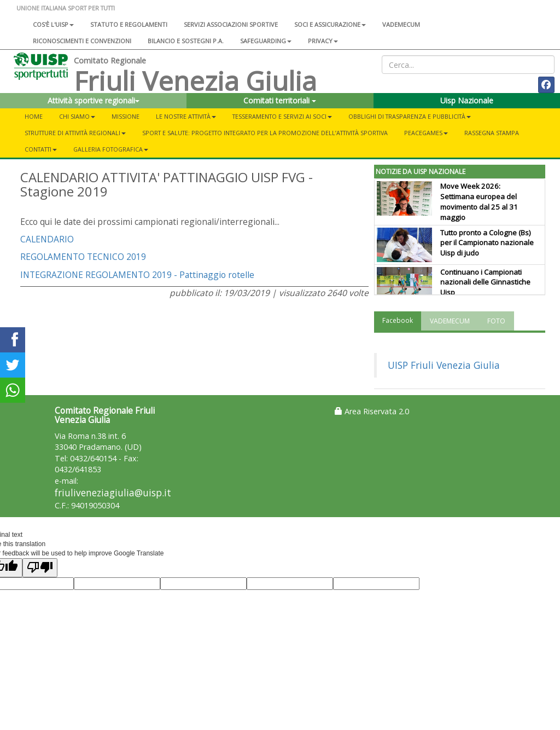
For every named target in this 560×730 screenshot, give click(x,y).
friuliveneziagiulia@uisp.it (113, 493)
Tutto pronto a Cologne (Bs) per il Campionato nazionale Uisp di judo (487, 243)
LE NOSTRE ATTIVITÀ (186, 116)
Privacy (323, 41)
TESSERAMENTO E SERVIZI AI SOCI (282, 116)
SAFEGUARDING (266, 41)
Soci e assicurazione (330, 24)
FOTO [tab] (496, 321)
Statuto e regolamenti (129, 24)
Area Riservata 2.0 (372, 411)
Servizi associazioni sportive (231, 24)
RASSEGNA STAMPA (492, 133)
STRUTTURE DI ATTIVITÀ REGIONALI (75, 133)
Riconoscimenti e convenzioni (82, 41)
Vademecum (401, 24)
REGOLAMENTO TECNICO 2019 (83, 257)
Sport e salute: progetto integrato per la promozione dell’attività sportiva (265, 133)
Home (34, 116)
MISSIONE (126, 116)
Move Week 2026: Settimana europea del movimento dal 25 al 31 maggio (479, 202)
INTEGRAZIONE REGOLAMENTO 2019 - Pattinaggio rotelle (137, 275)
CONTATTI (41, 149)
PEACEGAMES (426, 133)
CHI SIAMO (77, 116)
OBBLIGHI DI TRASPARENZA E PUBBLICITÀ (410, 116)
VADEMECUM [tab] (450, 321)
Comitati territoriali (280, 100)
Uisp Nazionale (467, 100)
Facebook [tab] (398, 320)
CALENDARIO (48, 239)
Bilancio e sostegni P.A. (186, 41)
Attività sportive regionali (94, 100)
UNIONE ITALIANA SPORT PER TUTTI (66, 8)
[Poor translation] (40, 568)
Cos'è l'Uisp (53, 24)
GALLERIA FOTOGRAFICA (111, 149)
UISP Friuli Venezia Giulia (444, 365)
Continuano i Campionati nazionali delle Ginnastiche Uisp (485, 282)
